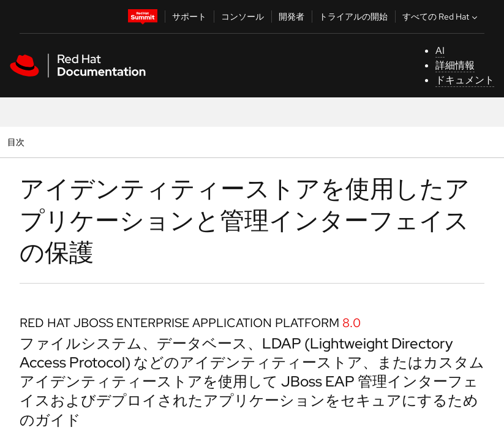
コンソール (243, 17)
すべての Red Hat (441, 17)
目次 (17, 142)
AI (440, 51)
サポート (189, 17)
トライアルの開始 (353, 17)
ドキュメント (465, 80)
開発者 (291, 17)
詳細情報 (455, 65)
